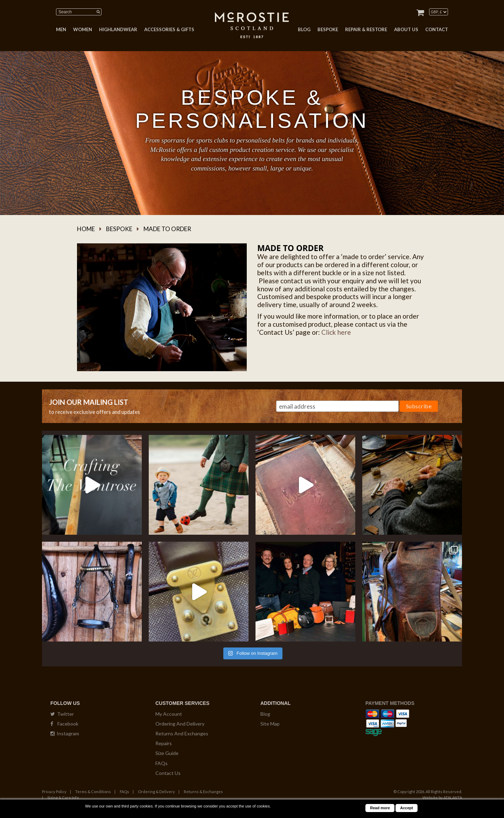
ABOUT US (406, 29)
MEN (61, 29)
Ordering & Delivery (156, 792)
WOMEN (83, 29)
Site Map (270, 724)
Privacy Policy (54, 792)
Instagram (65, 733)
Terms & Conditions (93, 792)
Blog (265, 714)
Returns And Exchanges (182, 733)
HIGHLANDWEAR (118, 29)
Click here (336, 332)
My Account (169, 714)
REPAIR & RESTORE (366, 29)
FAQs (162, 763)
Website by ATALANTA (442, 798)
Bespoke (119, 229)
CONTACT (437, 29)
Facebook (64, 724)
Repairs (164, 743)
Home (86, 229)
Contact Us (168, 773)
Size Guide (167, 753)
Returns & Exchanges (203, 792)
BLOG (304, 29)
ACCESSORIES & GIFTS (169, 29)
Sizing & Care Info (63, 798)
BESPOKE (328, 29)
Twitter (62, 714)
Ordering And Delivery (180, 724)
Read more (380, 808)
